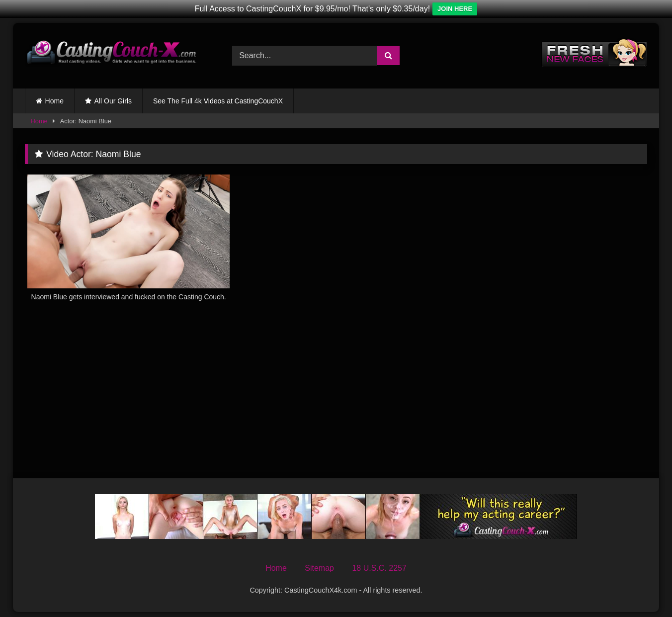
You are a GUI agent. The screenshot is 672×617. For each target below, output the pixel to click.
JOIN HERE (455, 9)
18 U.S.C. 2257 (379, 568)
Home (54, 101)
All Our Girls (113, 101)
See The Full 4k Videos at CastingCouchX (218, 101)
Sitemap (319, 568)
